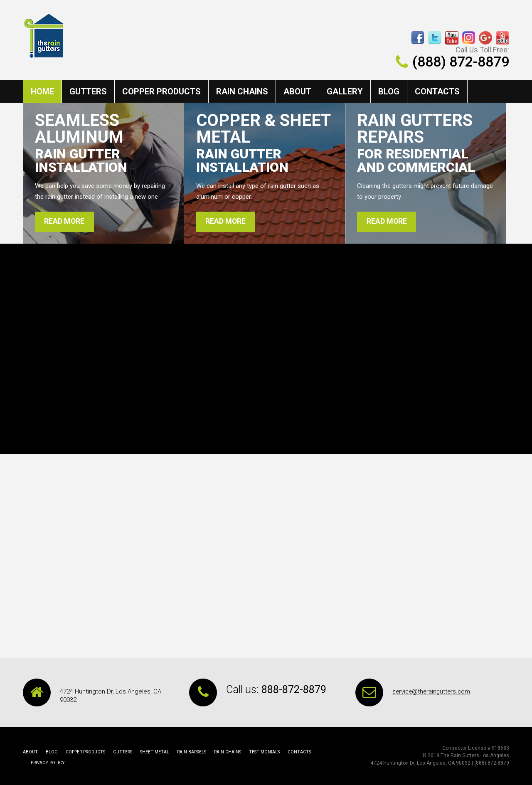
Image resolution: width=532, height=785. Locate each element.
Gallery (345, 91)
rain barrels (186, 752)
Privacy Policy (325, 752)
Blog (389, 91)
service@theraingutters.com (433, 692)
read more (66, 222)
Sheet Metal (150, 752)
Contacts (437, 91)
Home (42, 91)
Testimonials (257, 752)
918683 (500, 748)
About (297, 91)
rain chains (242, 91)
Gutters (88, 91)
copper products (161, 91)
